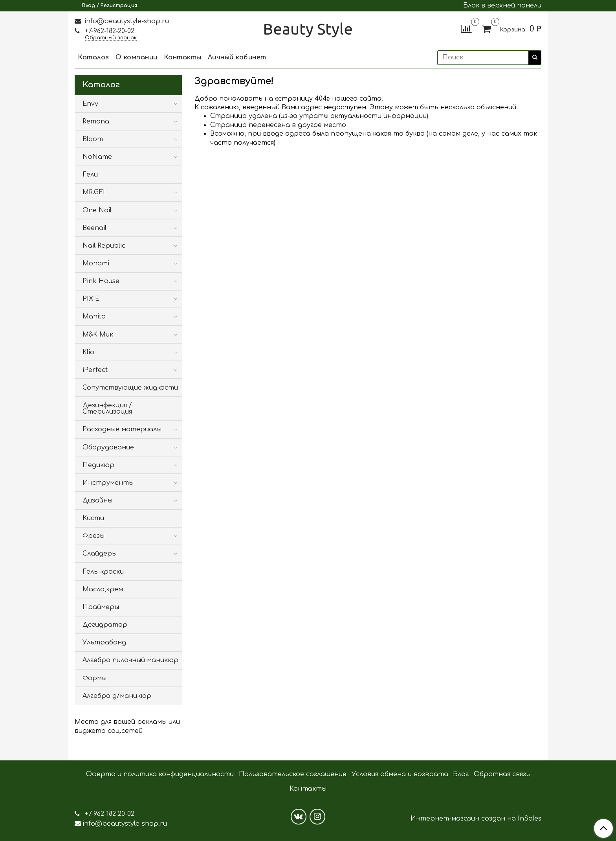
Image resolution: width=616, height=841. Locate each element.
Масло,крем (103, 589)
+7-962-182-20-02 (109, 31)
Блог (461, 774)
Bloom (93, 139)
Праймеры (101, 607)
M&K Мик (98, 335)
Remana (96, 121)
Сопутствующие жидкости (130, 388)
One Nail (97, 210)
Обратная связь (502, 774)
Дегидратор (105, 625)
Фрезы (93, 536)
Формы (94, 678)
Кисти (93, 518)
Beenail (94, 228)
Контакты (183, 57)
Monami (96, 263)
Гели (90, 175)
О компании (137, 57)
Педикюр (98, 465)
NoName (97, 157)
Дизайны (97, 501)
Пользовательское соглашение (293, 774)
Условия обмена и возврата (400, 774)
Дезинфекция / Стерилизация (107, 409)
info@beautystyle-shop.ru (126, 21)
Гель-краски (103, 572)
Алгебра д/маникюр (117, 696)
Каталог (93, 57)
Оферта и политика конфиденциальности (160, 774)
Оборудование (108, 447)
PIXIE (91, 299)
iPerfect (95, 370)
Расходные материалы (122, 429)
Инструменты (108, 483)
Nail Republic (104, 246)
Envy (90, 104)
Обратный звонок (111, 38)
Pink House (101, 281)
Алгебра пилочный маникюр (130, 660)
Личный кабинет (237, 57)
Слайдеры (100, 554)
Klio (88, 352)
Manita (94, 317)
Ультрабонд (104, 642)
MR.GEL (95, 192)
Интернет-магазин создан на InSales (476, 819)
